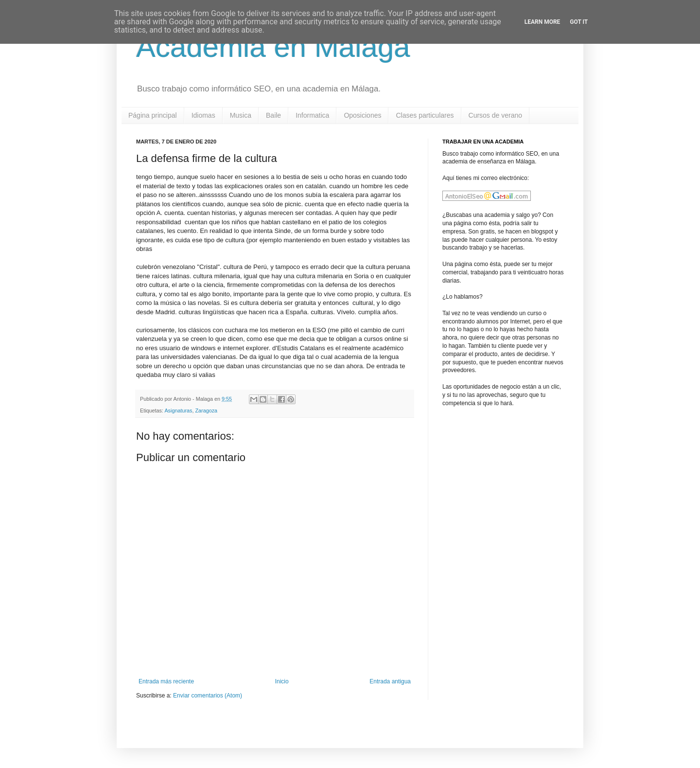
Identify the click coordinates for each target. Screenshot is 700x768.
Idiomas (203, 115)
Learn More (542, 22)
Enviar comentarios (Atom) (208, 696)
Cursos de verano (496, 115)
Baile (273, 115)
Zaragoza (206, 411)
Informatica (312, 115)
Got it (579, 22)
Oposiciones (362, 115)
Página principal (153, 115)
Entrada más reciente (166, 681)
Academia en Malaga (273, 47)
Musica (241, 115)
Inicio (282, 681)
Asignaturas (178, 411)
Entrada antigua (390, 681)
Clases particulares (425, 115)
